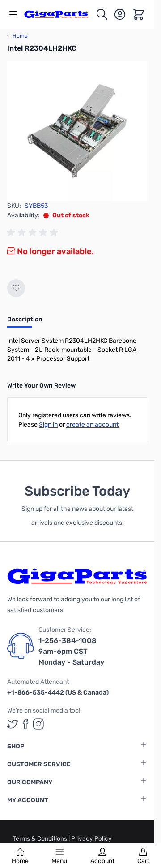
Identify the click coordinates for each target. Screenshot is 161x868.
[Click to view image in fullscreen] (77, 131)
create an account (92, 425)
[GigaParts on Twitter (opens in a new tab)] (13, 724)
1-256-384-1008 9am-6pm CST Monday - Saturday (71, 651)
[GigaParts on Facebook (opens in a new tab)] (25, 724)
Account (102, 856)
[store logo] (60, 14)
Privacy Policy (91, 839)
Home (20, 856)
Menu (59, 856)
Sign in (48, 425)
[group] (34, 233)
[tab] (25, 322)
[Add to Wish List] (16, 288)
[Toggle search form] (102, 14)
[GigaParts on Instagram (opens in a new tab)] (38, 724)
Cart (143, 856)
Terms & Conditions (40, 839)
